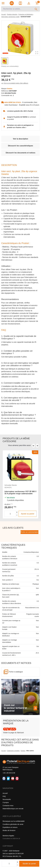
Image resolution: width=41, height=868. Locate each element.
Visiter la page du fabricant (13, 733)
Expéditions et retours (10, 827)
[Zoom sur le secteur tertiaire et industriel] (35, 708)
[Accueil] (4, 14)
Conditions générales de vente (13, 824)
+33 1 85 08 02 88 (9, 773)
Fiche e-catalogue (16, 672)
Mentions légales (8, 836)
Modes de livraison (9, 830)
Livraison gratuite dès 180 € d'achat (20, 111)
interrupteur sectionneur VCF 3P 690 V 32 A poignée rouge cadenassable (20, 493)
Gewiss (23, 751)
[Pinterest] (17, 778)
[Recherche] (17, 9)
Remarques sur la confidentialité (14, 821)
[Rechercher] (36, 9)
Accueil (4, 751)
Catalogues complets (13, 751)
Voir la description (20, 139)
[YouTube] (13, 778)
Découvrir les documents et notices (20, 153)
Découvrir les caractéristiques (20, 146)
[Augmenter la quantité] (17, 512)
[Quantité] (9, 864)
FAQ (4, 796)
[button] (29, 3)
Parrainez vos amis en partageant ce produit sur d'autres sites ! (20, 126)
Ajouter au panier (29, 864)
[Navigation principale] (3, 3)
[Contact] (20, 3)
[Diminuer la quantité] (17, 515)
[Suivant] (37, 446)
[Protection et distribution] (26, 14)
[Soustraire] (17, 865)
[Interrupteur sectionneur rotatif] (10, 17)
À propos (6, 802)
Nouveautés (7, 799)
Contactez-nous (8, 806)
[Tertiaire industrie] (12, 14)
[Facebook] (4, 778)
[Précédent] (34, 446)
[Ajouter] (17, 862)
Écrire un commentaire (29, 532)
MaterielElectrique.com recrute (13, 809)
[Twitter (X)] (8, 778)
